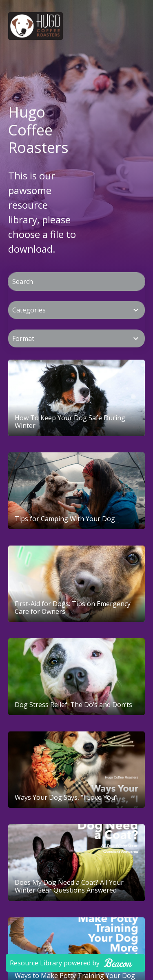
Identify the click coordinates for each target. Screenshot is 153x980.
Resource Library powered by (71, 963)
